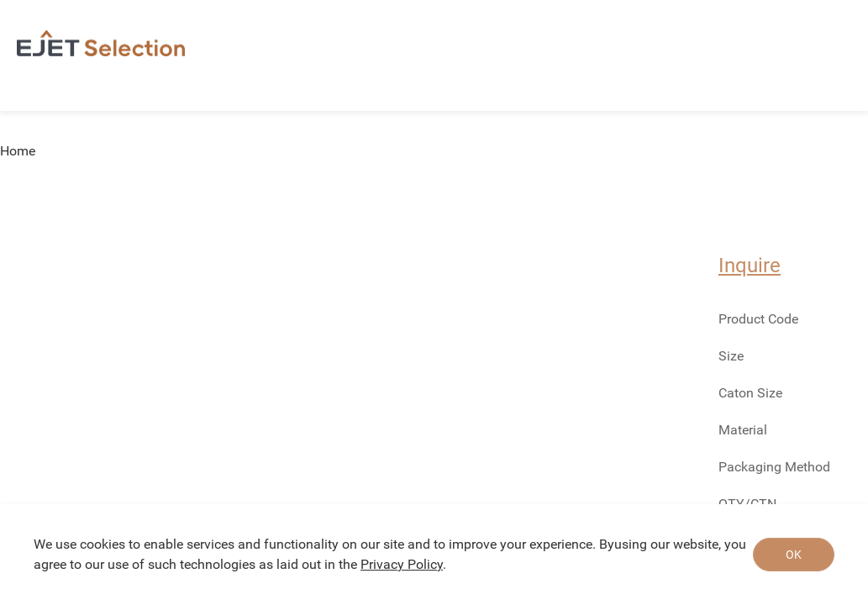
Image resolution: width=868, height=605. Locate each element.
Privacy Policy (402, 564)
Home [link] (18, 151)
